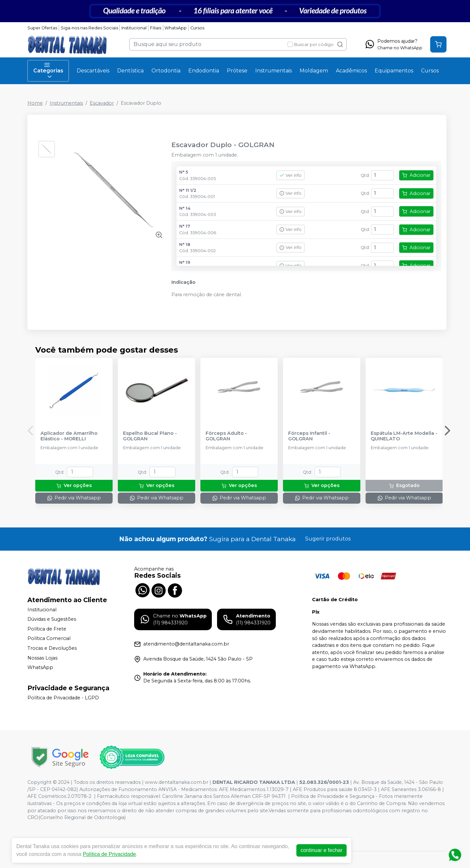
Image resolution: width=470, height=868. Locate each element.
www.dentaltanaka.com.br (177, 782)
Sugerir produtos (328, 539)
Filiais (156, 28)
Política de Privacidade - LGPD (63, 698)
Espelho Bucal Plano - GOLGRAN (150, 436)
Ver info (290, 175)
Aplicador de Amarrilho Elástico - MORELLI (69, 436)
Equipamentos (394, 71)
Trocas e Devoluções (52, 648)
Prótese (237, 71)
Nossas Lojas (42, 658)
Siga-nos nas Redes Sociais (89, 28)
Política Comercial (49, 639)
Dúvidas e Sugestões (52, 619)
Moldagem (314, 71)
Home (35, 103)
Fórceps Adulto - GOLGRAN (226, 436)
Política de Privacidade (110, 854)
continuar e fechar (321, 850)
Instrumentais (274, 71)
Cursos (197, 28)
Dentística (130, 71)
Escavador (102, 103)
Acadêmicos (351, 71)
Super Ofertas (42, 28)
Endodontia (204, 71)
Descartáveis (93, 71)
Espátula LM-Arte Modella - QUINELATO (404, 436)
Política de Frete (47, 629)
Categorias (48, 71)
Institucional (134, 28)
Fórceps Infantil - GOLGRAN (309, 436)
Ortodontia (166, 71)
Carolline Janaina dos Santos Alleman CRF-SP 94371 (224, 796)
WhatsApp (176, 28)
